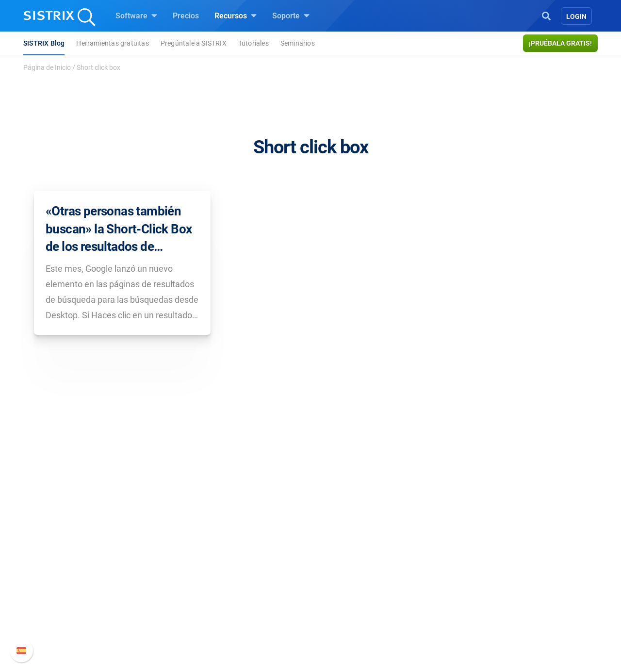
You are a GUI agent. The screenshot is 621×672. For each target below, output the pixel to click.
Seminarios (298, 43)
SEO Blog (338, 586)
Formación (117, 586)
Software (136, 16)
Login (576, 16)
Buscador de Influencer (250, 602)
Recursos (236, 16)
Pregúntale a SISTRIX (194, 43)
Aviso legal (118, 629)
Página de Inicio (47, 67)
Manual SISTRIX (476, 555)
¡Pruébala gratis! (560, 43)
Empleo (129, 571)
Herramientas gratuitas (112, 43)
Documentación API (468, 586)
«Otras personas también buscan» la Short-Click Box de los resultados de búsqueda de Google (119, 229)
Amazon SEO (233, 586)
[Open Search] (546, 15)
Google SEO (231, 571)
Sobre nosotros (125, 555)
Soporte (291, 16)
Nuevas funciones (465, 571)
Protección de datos (133, 608)
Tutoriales (253, 43)
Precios (186, 16)
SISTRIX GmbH (128, 537)
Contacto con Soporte (471, 602)
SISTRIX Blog (44, 43)
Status (445, 617)
